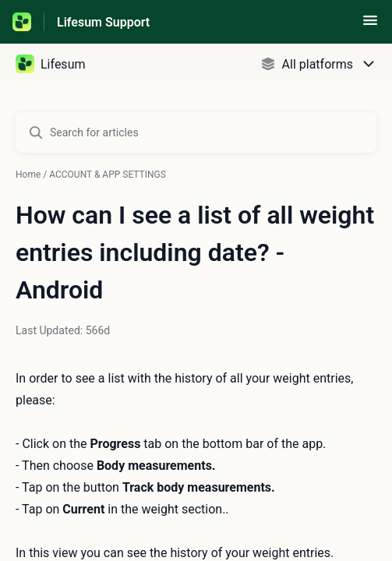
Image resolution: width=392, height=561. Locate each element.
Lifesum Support (103, 22)
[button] (370, 25)
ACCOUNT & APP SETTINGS (108, 175)
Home (28, 175)
